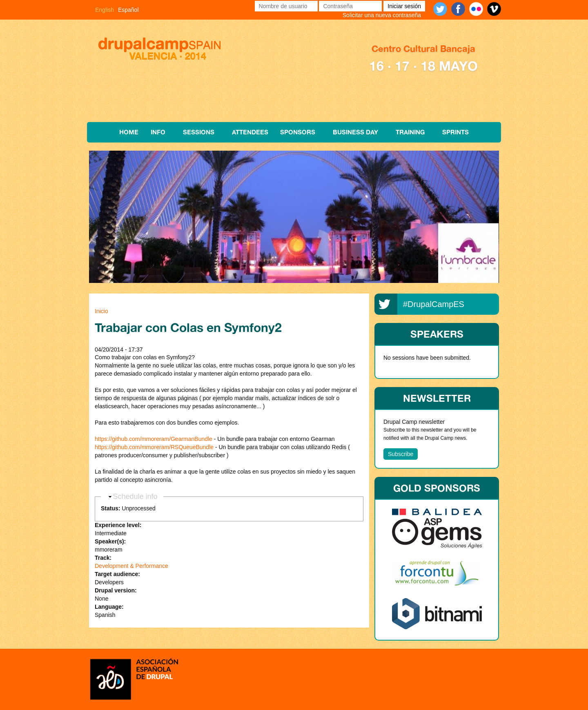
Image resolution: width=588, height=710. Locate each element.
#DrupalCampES (434, 304)
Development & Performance (131, 566)
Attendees (250, 132)
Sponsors (298, 132)
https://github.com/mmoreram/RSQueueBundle (154, 447)
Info (158, 132)
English (105, 10)
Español (128, 10)
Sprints (455, 132)
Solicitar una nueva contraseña (382, 15)
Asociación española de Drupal (134, 678)
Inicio (101, 311)
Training (410, 132)
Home (129, 132)
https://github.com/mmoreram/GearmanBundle (154, 439)
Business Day (355, 132)
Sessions (199, 132)
